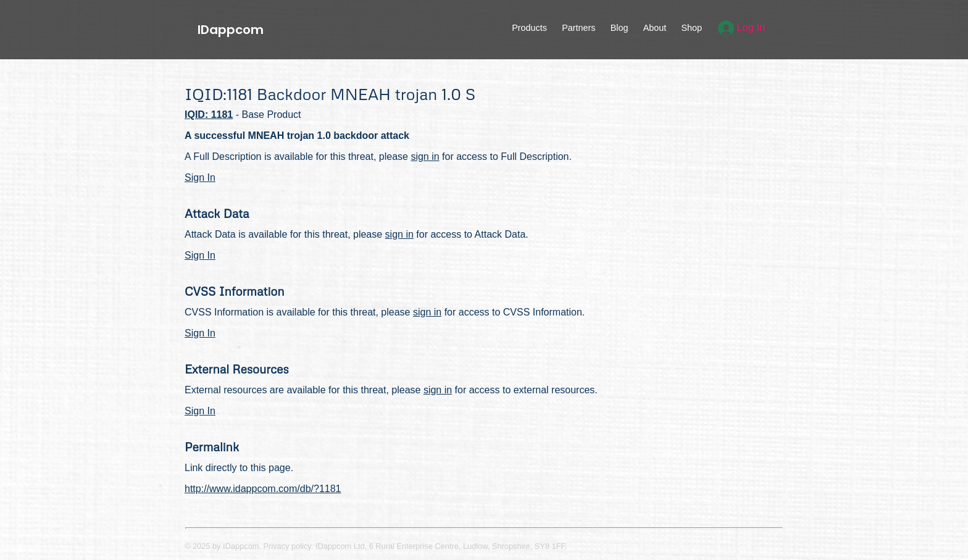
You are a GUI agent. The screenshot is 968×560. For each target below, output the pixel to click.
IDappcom (231, 30)
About (655, 28)
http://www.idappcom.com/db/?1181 (263, 489)
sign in (425, 157)
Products (529, 28)
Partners (578, 28)
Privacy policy (287, 546)
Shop (691, 28)
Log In (742, 27)
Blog (620, 28)
